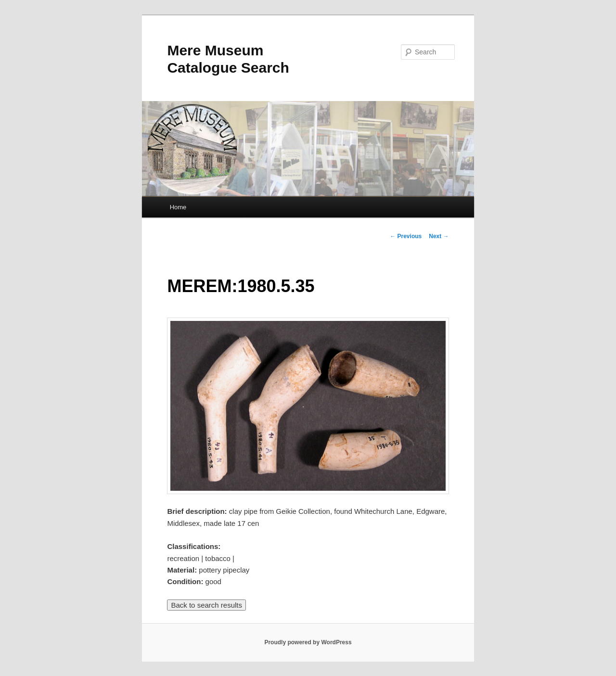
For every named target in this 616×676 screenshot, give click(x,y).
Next (439, 236)
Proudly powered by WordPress (308, 642)
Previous (406, 236)
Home (178, 207)
